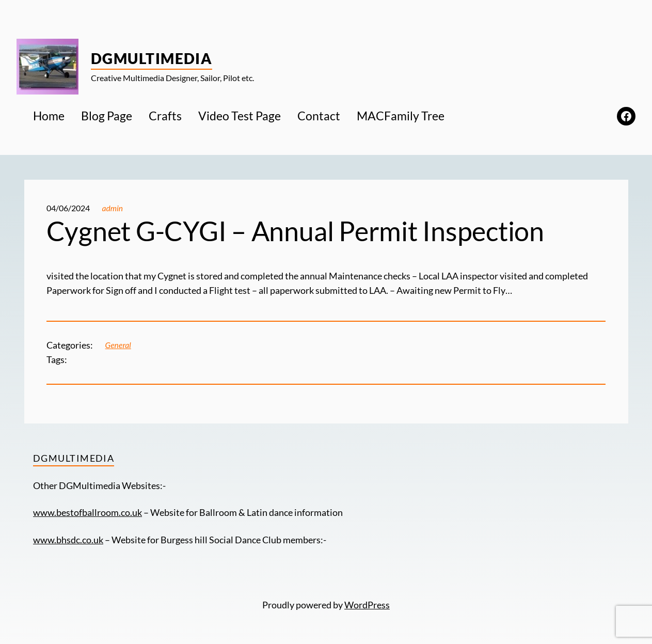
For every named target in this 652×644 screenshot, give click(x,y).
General (118, 345)
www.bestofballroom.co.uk (88, 513)
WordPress (367, 605)
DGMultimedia (152, 58)
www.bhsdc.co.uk (68, 540)
